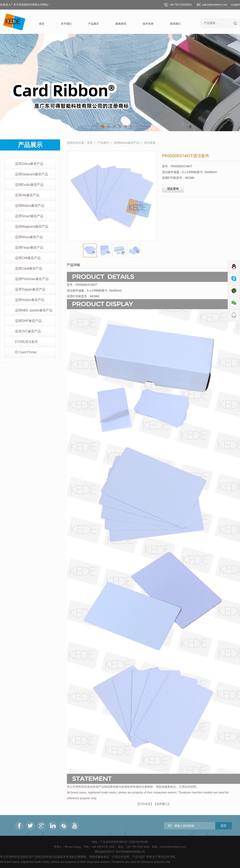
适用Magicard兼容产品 (32, 227)
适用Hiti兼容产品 (27, 195)
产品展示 (94, 24)
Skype (234, 279)
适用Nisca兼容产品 (29, 237)
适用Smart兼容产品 (29, 216)
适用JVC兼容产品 (28, 331)
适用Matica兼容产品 (30, 206)
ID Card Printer (26, 352)
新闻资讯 (121, 24)
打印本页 (145, 804)
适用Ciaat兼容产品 (29, 268)
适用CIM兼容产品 (28, 258)
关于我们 (66, 24)
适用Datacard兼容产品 (31, 174)
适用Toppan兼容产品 (30, 289)
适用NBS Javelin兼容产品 (34, 310)
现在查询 (173, 189)
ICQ (234, 291)
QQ (234, 267)
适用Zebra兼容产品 (29, 164)
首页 (42, 24)
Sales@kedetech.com (173, 847)
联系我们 (175, 24)
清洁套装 (150, 143)
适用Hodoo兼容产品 (30, 300)
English (236, 5)
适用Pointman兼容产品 (32, 279)
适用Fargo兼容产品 (29, 247)
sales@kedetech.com (215, 5)
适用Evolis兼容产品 (29, 185)
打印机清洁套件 (26, 342)
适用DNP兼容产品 (28, 321)
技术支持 (148, 24)
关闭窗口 (162, 804)
